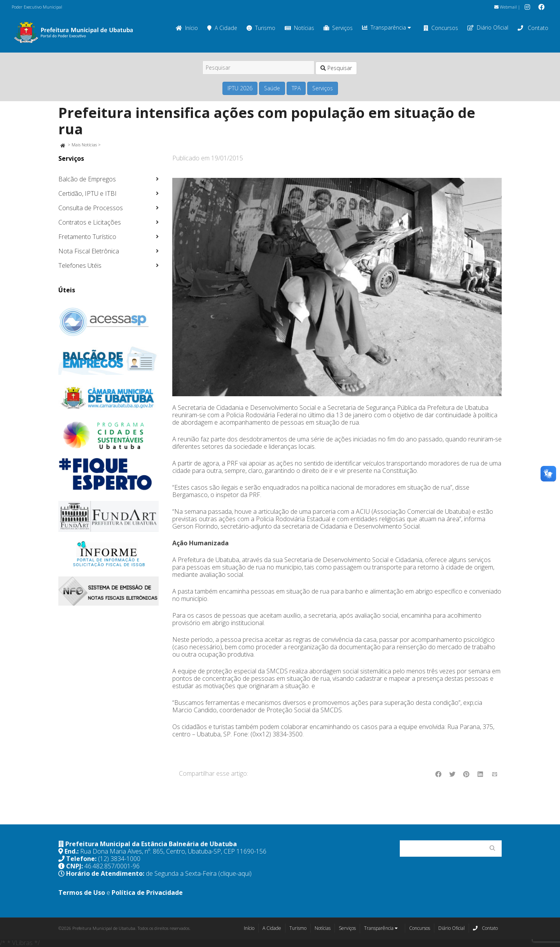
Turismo (261, 28)
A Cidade (222, 28)
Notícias (299, 28)
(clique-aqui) (235, 873)
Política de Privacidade (147, 893)
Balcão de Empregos (87, 179)
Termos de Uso (82, 893)
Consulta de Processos (91, 208)
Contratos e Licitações (90, 222)
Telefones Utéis (80, 265)
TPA (296, 88)
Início (187, 28)
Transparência (387, 28)
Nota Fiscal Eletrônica (89, 251)
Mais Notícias (84, 145)
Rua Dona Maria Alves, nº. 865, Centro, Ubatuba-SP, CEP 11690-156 (173, 851)
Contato (533, 28)
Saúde (272, 88)
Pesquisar (336, 68)
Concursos (441, 28)
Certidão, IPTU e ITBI (87, 193)
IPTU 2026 (240, 88)
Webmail (506, 7)
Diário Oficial (488, 28)
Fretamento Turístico (87, 237)
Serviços (338, 28)
